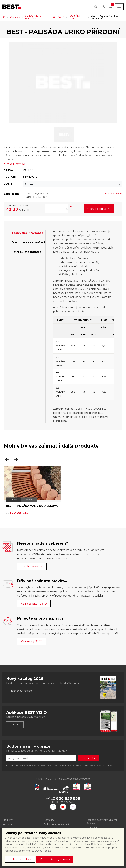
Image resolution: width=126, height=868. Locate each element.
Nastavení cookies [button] (20, 859)
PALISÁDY (58, 17)
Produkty (15, 17)
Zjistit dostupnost (113, 194)
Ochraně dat (110, 765)
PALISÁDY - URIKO (75, 17)
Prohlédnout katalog (21, 691)
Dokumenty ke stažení (56, 824)
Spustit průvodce (32, 566)
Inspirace (7, 824)
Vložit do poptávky (99, 209)
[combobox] (73, 184)
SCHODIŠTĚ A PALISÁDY (33, 17)
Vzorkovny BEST (31, 641)
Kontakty (49, 820)
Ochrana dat (92, 828)
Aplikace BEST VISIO (34, 604)
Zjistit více (15, 725)
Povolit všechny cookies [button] (55, 859)
